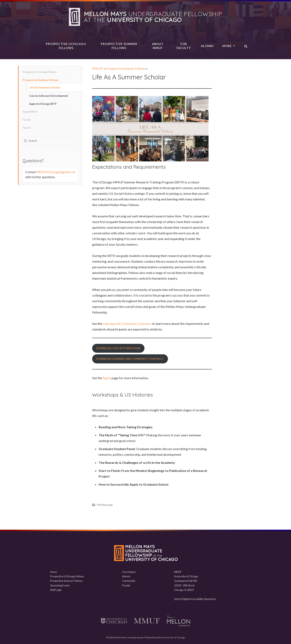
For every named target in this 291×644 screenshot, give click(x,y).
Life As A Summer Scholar (45, 87)
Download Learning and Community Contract (130, 359)
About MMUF (158, 46)
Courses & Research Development (48, 96)
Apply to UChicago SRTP (43, 104)
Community (129, 581)
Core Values (129, 572)
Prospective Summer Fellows (119, 46)
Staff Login (56, 590)
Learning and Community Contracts (127, 324)
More (229, 46)
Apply (107, 378)
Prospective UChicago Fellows (66, 46)
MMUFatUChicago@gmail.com (56, 172)
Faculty (27, 120)
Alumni (207, 46)
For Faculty (184, 46)
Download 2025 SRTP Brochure (118, 348)
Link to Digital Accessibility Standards (195, 599)
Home (54, 572)
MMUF (98, 68)
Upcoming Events (60, 585)
